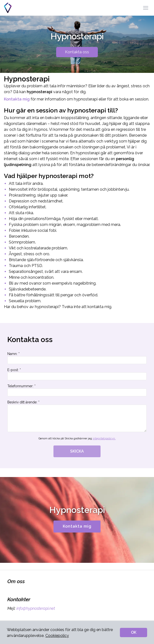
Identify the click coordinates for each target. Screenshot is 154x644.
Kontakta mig (77, 526)
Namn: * (77, 358)
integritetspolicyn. (104, 439)
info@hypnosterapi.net (35, 608)
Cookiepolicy (57, 636)
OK (134, 632)
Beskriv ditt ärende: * (77, 416)
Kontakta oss (77, 52)
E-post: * (77, 374)
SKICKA (77, 451)
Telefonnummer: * (77, 390)
